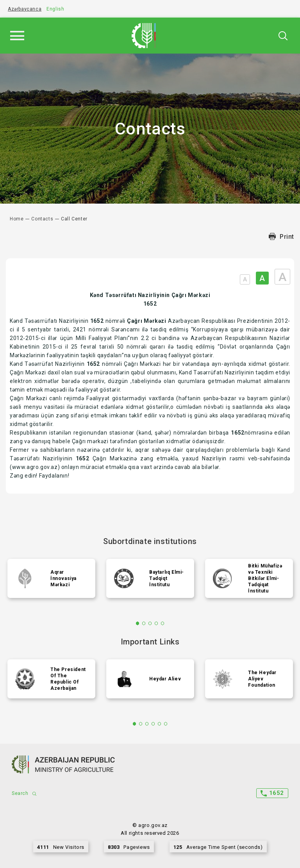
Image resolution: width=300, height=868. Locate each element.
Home (17, 219)
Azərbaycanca (25, 9)
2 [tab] (144, 623)
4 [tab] (156, 623)
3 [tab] (150, 623)
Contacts (42, 219)
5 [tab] (163, 623)
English (55, 9)
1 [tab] (138, 623)
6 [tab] (166, 724)
